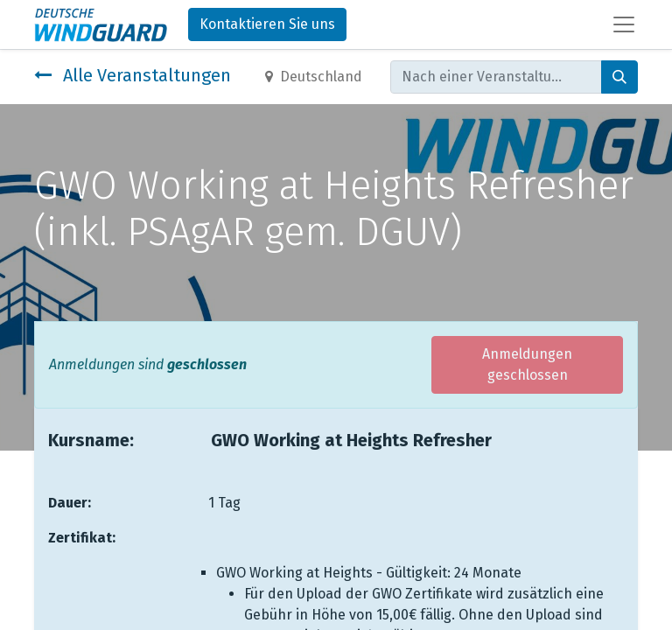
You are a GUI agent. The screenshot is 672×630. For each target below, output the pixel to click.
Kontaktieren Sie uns (267, 24)
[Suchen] (619, 77)
